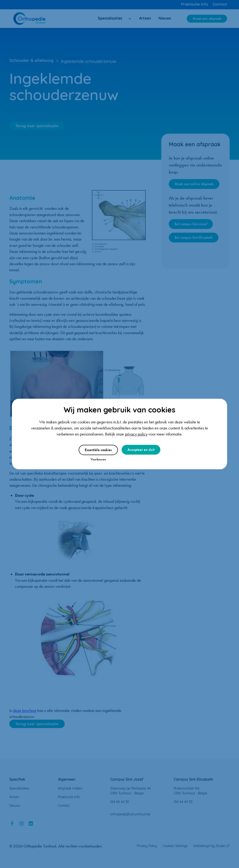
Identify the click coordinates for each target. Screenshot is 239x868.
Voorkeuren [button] (98, 459)
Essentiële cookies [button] (98, 450)
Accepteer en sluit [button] (141, 450)
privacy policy (136, 434)
